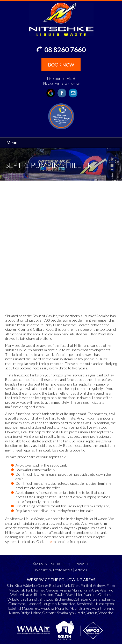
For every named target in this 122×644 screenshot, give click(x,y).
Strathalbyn (65, 613)
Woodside (106, 613)
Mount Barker (80, 608)
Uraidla (80, 613)
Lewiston (46, 595)
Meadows (48, 608)
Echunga (108, 599)
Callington (81, 599)
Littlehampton (104, 604)
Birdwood (47, 599)
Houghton (49, 604)
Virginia (65, 590)
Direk (75, 585)
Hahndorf (34, 604)
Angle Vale (98, 590)
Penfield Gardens (46, 590)
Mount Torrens (103, 608)
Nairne (36, 613)
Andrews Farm (104, 585)
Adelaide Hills (29, 595)
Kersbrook (85, 604)
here (48, 542)
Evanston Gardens (97, 595)
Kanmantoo (67, 604)
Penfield (86, 585)
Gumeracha (17, 604)
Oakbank (49, 613)
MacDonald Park (21, 590)
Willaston (15, 599)
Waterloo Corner (36, 585)
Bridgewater (64, 599)
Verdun (92, 613)
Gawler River (64, 595)
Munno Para (81, 590)
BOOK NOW (61, 65)
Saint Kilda (14, 585)
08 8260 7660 (65, 50)
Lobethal (15, 608)
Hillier (78, 595)
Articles (81, 570)
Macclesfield (31, 608)
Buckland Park (60, 585)
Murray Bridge (20, 613)
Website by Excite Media (54, 570)
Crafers (95, 599)
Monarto (62, 608)
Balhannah (30, 599)
